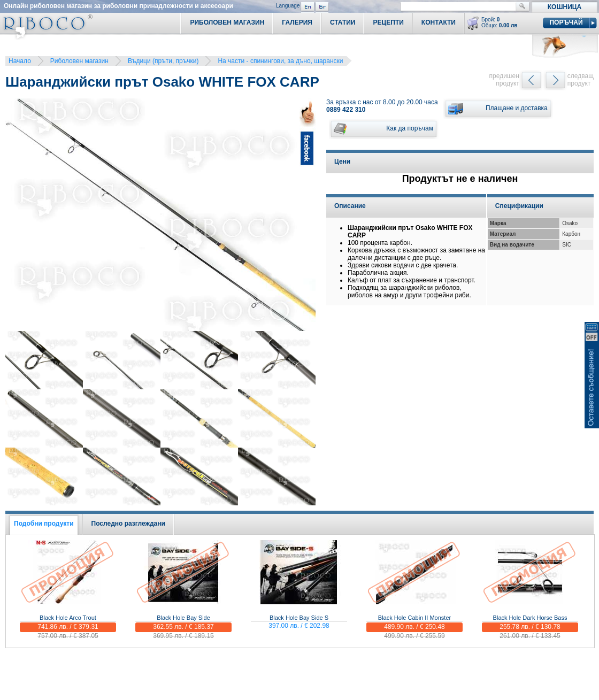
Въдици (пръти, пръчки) (163, 61)
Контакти (439, 22)
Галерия (297, 22)
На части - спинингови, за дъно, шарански (280, 61)
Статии (343, 22)
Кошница (565, 7)
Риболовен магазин (79, 61)
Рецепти (388, 22)
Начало (20, 61)
